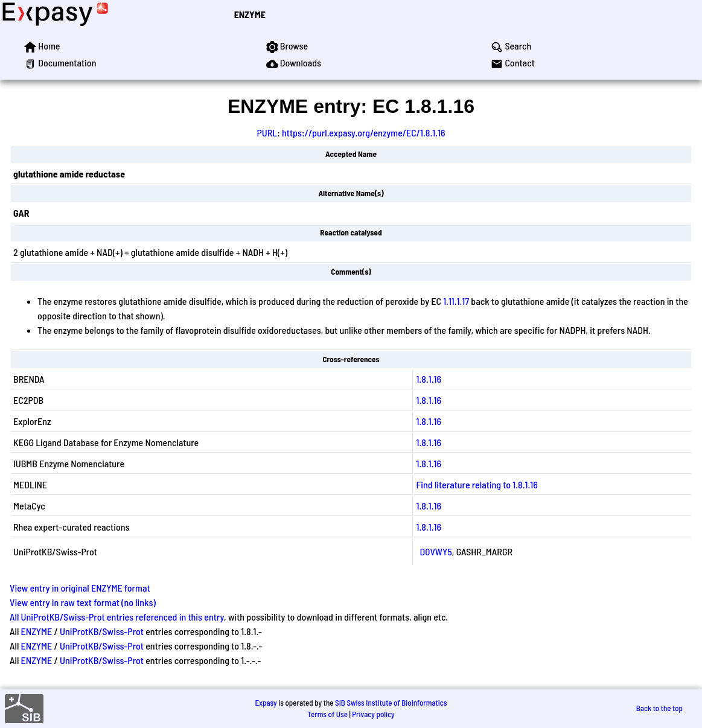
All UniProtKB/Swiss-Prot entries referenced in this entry (117, 617)
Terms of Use (327, 714)
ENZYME (250, 14)
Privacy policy (373, 714)
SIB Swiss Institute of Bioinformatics (391, 703)
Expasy (266, 703)
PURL (267, 133)
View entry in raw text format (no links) (83, 602)
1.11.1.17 (456, 301)
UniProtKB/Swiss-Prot (102, 631)
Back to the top (659, 708)
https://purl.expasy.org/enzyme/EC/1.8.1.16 (364, 133)
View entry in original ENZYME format (80, 588)
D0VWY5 (436, 551)
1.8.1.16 (429, 379)
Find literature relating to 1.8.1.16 (477, 484)
